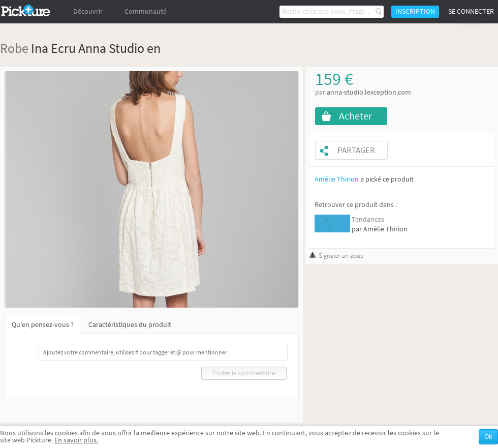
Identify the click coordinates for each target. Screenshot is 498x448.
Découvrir (88, 11)
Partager (356, 150)
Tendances (368, 219)
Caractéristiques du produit (130, 325)
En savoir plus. (76, 440)
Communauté (146, 11)
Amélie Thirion (337, 179)
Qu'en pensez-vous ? (43, 325)
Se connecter (471, 11)
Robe (14, 48)
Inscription (415, 11)
